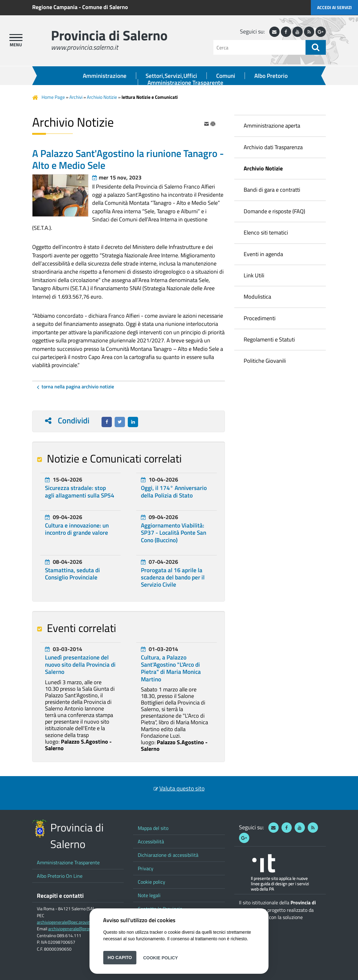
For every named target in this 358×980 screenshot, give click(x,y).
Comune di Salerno (105, 7)
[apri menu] (16, 38)
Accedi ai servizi (334, 7)
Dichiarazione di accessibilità (168, 855)
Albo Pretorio (271, 76)
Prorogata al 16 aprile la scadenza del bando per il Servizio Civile (173, 577)
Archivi (76, 97)
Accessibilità (151, 841)
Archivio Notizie (102, 97)
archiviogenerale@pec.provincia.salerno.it (75, 922)
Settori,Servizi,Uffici (171, 76)
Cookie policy (152, 882)
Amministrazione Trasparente (185, 83)
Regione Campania (55, 7)
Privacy (146, 868)
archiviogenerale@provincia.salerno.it (83, 929)
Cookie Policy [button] (160, 957)
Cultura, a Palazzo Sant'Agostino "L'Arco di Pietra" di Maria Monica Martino (171, 668)
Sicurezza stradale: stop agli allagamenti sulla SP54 (80, 491)
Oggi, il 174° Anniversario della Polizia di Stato (174, 491)
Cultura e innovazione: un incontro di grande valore (77, 529)
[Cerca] (259, 47)
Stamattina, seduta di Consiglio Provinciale (72, 574)
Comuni (226, 76)
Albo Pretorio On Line (60, 876)
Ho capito (120, 957)
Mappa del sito (153, 828)
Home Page (53, 97)
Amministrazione (105, 76)
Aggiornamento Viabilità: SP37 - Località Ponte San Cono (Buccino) (174, 533)
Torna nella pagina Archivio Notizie (78, 386)
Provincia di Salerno (109, 35)
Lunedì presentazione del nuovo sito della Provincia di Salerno (80, 664)
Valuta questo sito (182, 788)
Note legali (149, 895)
